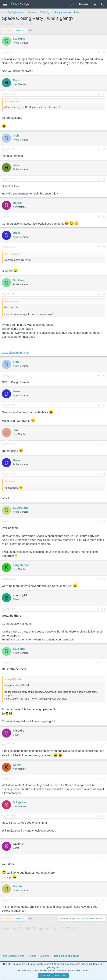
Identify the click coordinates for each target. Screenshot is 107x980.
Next (20, 30)
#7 (104, 294)
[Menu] (5, 4)
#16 (103, 744)
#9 (104, 405)
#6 (104, 247)
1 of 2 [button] (7, 30)
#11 (103, 474)
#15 (103, 663)
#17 (103, 779)
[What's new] (95, 4)
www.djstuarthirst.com (16, 353)
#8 (104, 376)
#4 (104, 179)
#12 (103, 522)
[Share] (99, 53)
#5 (104, 217)
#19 (103, 858)
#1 (104, 53)
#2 (104, 94)
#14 (103, 609)
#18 (103, 816)
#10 (103, 444)
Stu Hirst (10, 24)
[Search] (103, 4)
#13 (103, 579)
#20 (103, 900)
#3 (104, 149)
